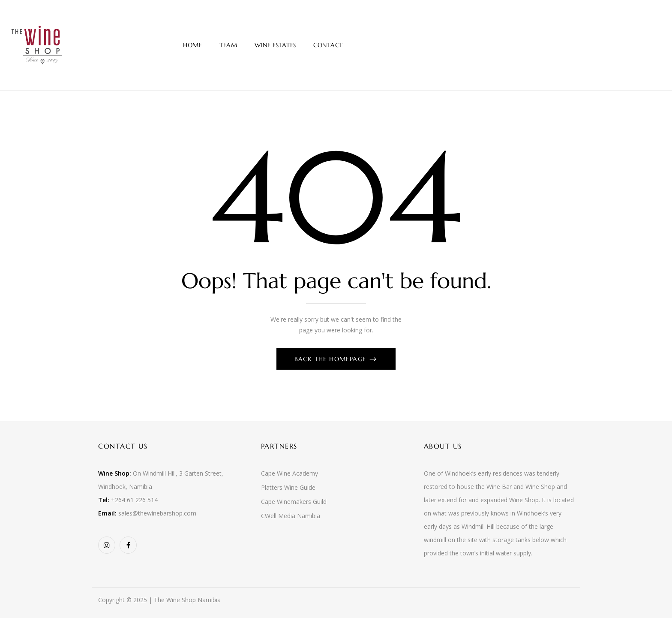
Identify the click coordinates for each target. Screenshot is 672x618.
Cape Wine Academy (289, 473)
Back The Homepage (331, 359)
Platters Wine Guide (288, 487)
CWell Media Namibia (291, 516)
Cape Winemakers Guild (294, 502)
